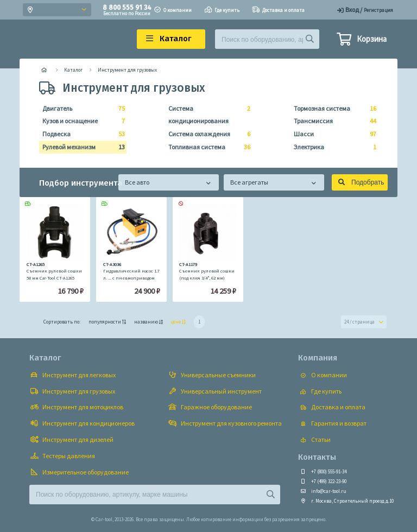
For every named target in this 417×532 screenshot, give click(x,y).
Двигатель (80, 109)
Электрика (332, 147)
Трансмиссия (332, 121)
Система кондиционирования (206, 114)
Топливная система (206, 147)
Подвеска (80, 134)
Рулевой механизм (80, 147)
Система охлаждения (206, 134)
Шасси (332, 134)
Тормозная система (332, 109)
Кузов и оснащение (80, 121)
